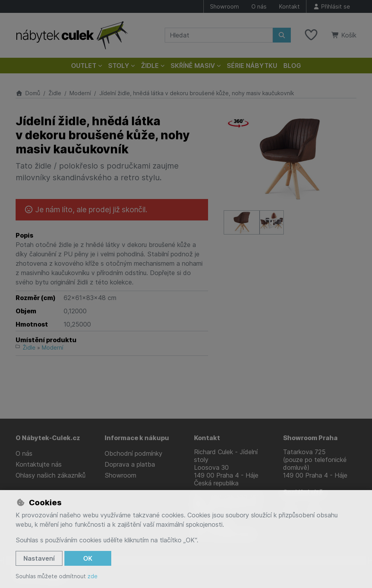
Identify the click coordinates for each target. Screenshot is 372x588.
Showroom (224, 6)
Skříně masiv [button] (193, 66)
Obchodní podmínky (133, 453)
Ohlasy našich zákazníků (51, 475)
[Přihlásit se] (331, 6)
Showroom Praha (310, 438)
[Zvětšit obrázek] (290, 158)
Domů (28, 93)
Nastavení (39, 558)
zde (93, 576)
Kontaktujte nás (39, 464)
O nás (259, 6)
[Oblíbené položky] (311, 35)
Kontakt (289, 6)
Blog (292, 66)
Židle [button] (150, 66)
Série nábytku (252, 66)
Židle (55, 93)
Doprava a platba (130, 464)
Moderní (80, 93)
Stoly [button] (119, 66)
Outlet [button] (84, 66)
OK (88, 558)
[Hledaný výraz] (219, 35)
